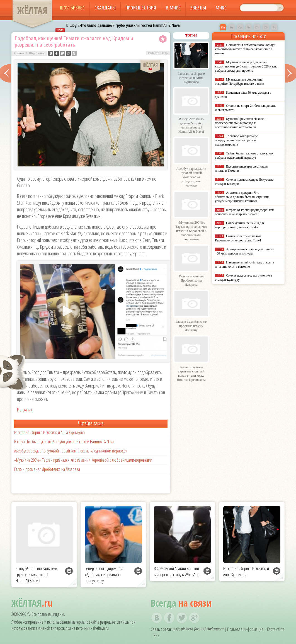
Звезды (198, 8)
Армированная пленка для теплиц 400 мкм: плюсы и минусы (245, 251)
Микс (221, 8)
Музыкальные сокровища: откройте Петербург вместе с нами (240, 82)
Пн (223, 27)
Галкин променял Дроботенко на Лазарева (47, 469)
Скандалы (105, 8)
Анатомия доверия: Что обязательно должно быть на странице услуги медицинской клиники (242, 197)
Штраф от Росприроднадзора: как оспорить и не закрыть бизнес (244, 212)
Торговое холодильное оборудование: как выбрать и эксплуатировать (236, 140)
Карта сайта (276, 629)
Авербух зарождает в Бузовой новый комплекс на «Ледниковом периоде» (71, 451)
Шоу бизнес (37, 53)
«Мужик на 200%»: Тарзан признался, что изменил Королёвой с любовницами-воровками (83, 460)
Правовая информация (245, 629)
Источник (25, 410)
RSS (157, 635)
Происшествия (141, 8)
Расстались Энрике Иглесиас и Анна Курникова (49, 432)
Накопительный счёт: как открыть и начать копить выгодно (245, 264)
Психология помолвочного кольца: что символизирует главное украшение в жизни (245, 49)
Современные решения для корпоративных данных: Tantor (240, 225)
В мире (173, 8)
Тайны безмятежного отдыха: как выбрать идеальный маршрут (244, 155)
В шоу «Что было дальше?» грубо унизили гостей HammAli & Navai (123, 25)
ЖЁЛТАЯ (32, 11)
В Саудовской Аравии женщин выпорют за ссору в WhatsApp (177, 572)
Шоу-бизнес (72, 8)
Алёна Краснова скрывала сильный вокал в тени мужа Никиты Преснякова (191, 373)
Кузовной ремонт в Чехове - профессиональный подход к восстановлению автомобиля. (240, 123)
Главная (19, 53)
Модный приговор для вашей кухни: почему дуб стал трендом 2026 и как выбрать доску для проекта (246, 66)
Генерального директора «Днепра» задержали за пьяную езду (104, 575)
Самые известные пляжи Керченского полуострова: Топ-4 (238, 238)
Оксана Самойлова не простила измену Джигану (191, 326)
